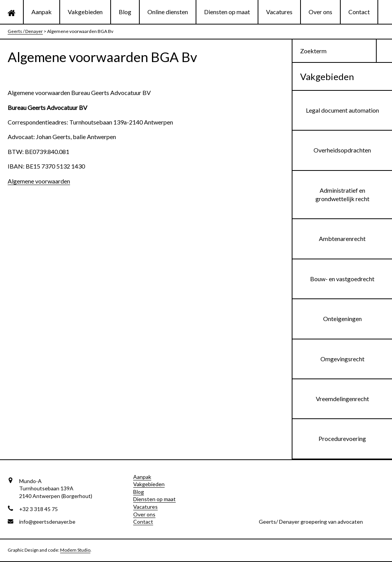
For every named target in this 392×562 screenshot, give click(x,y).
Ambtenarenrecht (342, 238)
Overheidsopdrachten (342, 150)
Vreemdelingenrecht (342, 399)
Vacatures (279, 12)
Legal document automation (342, 110)
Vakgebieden (85, 12)
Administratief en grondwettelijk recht (342, 194)
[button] (384, 51)
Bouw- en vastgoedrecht (342, 279)
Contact (359, 12)
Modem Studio (75, 550)
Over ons (320, 12)
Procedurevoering (342, 438)
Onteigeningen (342, 319)
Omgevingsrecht (342, 359)
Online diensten (168, 12)
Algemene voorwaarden (39, 181)
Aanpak (42, 12)
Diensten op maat (227, 12)
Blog (125, 12)
